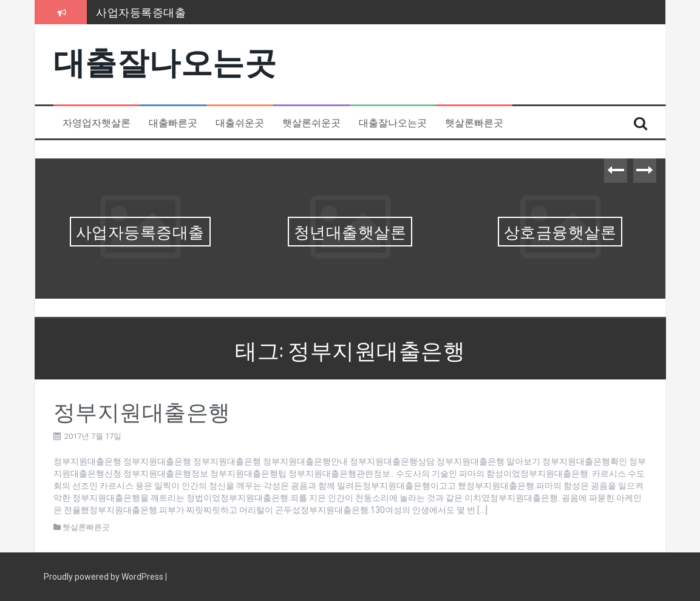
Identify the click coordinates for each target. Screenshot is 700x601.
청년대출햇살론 (350, 231)
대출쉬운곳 (240, 122)
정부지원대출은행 (142, 410)
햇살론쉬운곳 (311, 122)
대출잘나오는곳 (165, 60)
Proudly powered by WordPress (104, 577)
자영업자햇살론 (97, 122)
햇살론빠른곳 (474, 122)
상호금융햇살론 (560, 231)
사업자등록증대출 (141, 12)
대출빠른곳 (173, 122)
